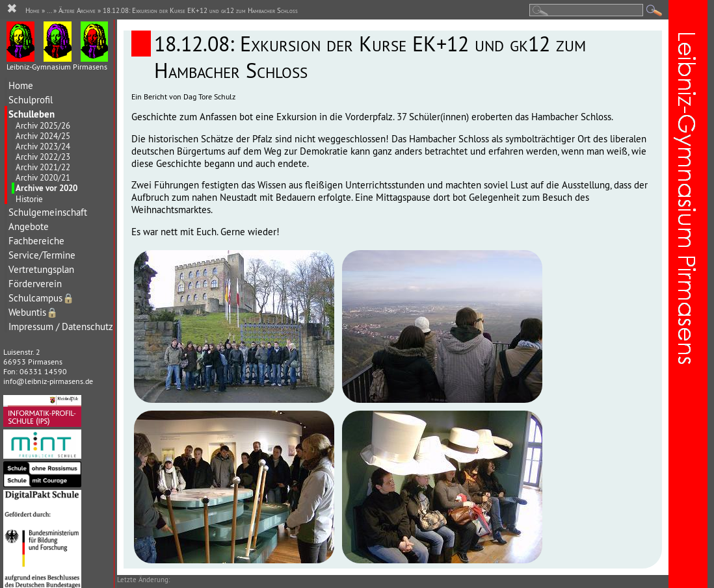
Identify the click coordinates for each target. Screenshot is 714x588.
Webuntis (33, 312)
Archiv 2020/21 (43, 177)
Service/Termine (42, 255)
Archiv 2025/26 (43, 125)
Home (21, 85)
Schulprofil (31, 100)
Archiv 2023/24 (43, 146)
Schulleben (32, 114)
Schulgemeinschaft (48, 212)
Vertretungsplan (41, 269)
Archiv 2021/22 (43, 167)
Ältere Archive (77, 10)
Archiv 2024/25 (43, 136)
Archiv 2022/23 (43, 157)
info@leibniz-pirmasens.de (48, 381)
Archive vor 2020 (46, 188)
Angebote (29, 226)
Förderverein (35, 284)
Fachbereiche (36, 241)
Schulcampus (41, 298)
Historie (29, 199)
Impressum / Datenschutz (61, 326)
